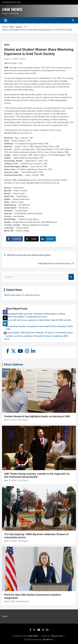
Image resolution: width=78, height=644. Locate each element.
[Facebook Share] (15, 239)
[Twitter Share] (31, 239)
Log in (5, 616)
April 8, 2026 (9, 601)
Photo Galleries (14, 365)
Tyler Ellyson (23, 420)
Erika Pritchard (23, 601)
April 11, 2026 (10, 541)
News (7, 45)
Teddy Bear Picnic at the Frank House (55, 264)
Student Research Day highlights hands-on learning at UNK (37, 416)
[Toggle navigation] (6, 20)
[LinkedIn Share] (48, 239)
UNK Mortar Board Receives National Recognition (29, 255)
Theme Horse (57, 636)
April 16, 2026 (10, 420)
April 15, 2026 (10, 480)
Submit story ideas (12, 295)
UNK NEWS (12, 9)
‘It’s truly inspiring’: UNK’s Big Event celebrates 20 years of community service (38, 333)
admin (22, 59)
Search (71, 277)
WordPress (48, 640)
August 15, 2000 (11, 59)
